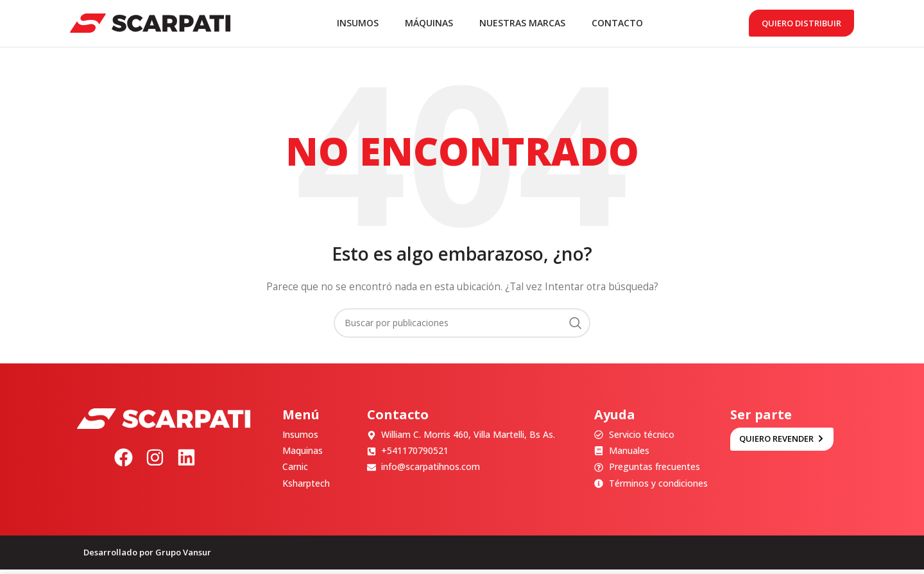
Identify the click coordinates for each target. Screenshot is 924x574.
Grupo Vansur (183, 557)
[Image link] (164, 422)
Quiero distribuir (801, 25)
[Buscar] (462, 327)
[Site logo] (150, 25)
